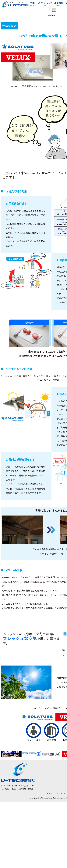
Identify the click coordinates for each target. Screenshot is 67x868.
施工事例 (59, 5)
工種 (32, 5)
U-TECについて (44, 5)
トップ (49, 793)
